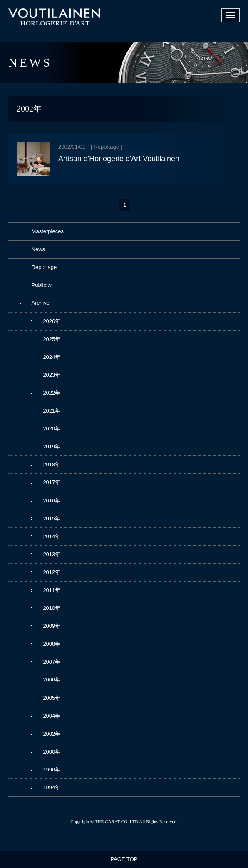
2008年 (52, 644)
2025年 (52, 339)
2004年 (52, 716)
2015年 (52, 519)
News (38, 249)
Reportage (106, 147)
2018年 (52, 464)
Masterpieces (48, 231)
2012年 (52, 572)
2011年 (52, 590)
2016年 (52, 501)
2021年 (52, 411)
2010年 (52, 608)
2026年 (52, 321)
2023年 (52, 375)
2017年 (52, 482)
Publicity (42, 285)
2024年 (52, 357)
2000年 (52, 752)
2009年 (52, 626)
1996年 (52, 770)
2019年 (52, 446)
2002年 (52, 734)
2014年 (52, 536)
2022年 (52, 393)
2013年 (52, 554)
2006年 (52, 680)
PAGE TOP (124, 859)
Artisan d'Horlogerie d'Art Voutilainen (119, 159)
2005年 (52, 698)
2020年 (52, 429)
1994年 (52, 787)
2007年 (52, 662)
